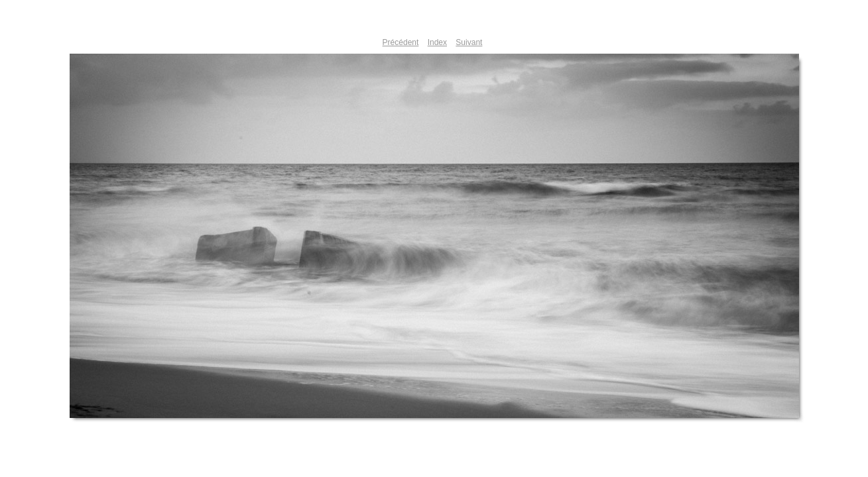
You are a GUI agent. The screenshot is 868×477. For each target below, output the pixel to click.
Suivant (469, 42)
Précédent (401, 42)
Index (437, 42)
